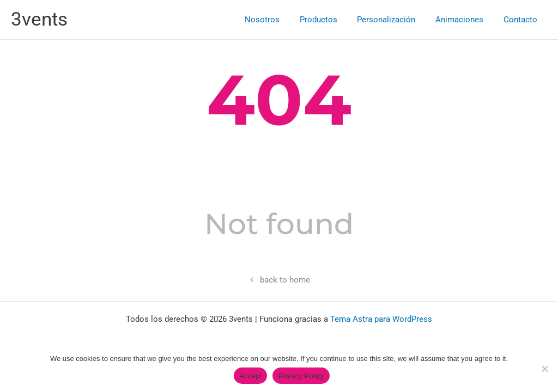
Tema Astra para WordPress (381, 319)
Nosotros (278, 20)
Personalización (395, 20)
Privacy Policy (301, 376)
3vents (39, 19)
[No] (544, 369)
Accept (250, 376)
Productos (331, 20)
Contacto (522, 20)
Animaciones (465, 20)
